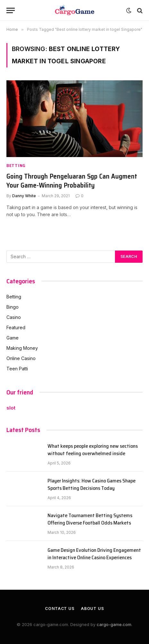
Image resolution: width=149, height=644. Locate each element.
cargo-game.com (114, 624)
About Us (92, 609)
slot (11, 408)
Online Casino (21, 358)
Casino (14, 317)
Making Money (22, 348)
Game (13, 338)
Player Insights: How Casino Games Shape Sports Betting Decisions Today (92, 484)
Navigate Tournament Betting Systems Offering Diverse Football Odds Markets (90, 519)
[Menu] (11, 10)
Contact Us (60, 609)
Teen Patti (17, 369)
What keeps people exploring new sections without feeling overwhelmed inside (93, 450)
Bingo (13, 307)
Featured (16, 327)
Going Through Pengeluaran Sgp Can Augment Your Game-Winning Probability (72, 181)
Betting (14, 297)
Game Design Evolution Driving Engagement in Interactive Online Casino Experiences (94, 554)
